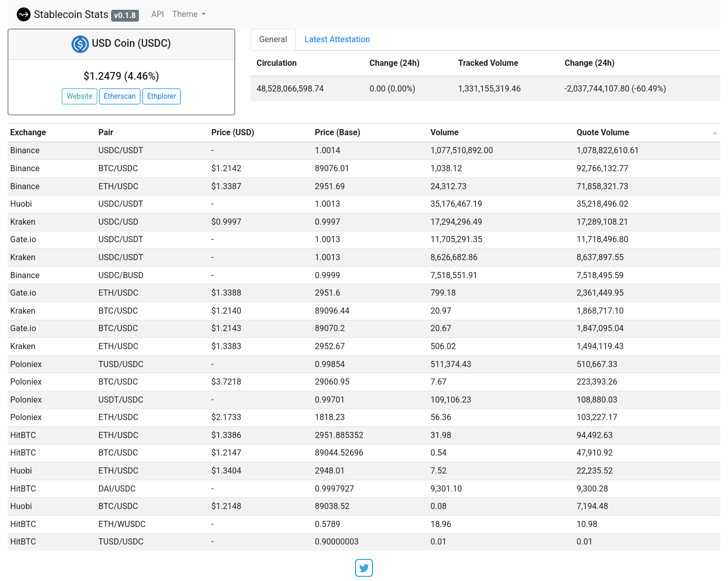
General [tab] (273, 39)
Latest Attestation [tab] (337, 39)
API (158, 14)
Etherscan (120, 96)
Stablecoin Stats (77, 14)
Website (79, 96)
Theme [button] (186, 14)
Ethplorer (162, 96)
